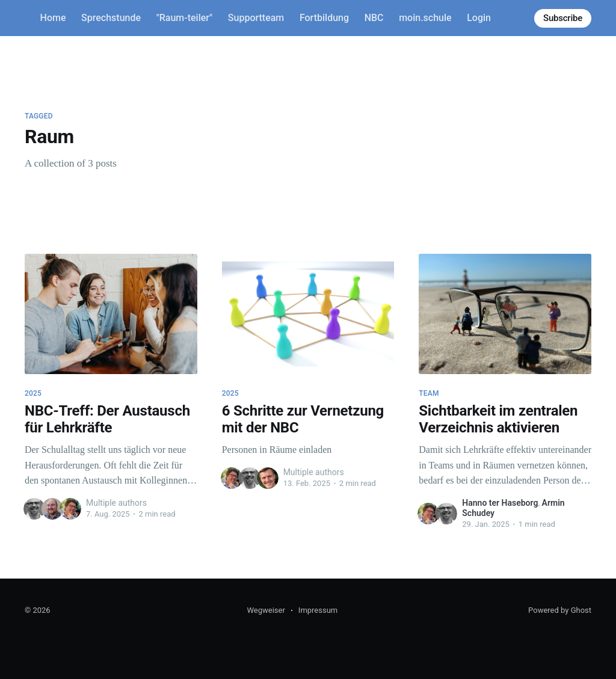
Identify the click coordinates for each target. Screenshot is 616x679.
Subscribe (563, 18)
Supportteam (256, 18)
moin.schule (425, 18)
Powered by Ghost (560, 610)
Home (53, 18)
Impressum (318, 610)
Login (479, 18)
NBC (374, 18)
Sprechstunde (111, 18)
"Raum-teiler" (185, 18)
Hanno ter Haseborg (500, 503)
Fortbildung (324, 18)
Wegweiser (266, 610)
